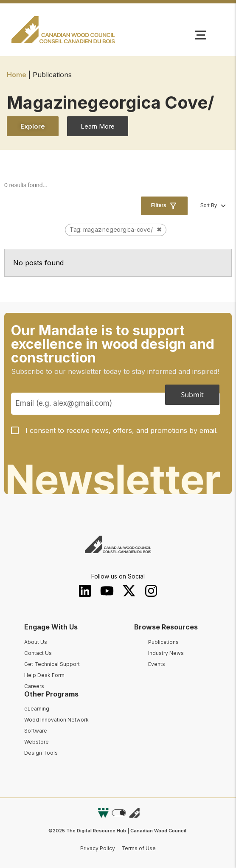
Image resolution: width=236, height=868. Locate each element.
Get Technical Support (52, 664)
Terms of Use (139, 848)
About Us (36, 642)
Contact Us (38, 653)
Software (36, 731)
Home (17, 75)
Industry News (166, 653)
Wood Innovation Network (56, 720)
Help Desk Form (44, 675)
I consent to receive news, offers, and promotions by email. (122, 430)
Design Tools (41, 753)
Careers (34, 686)
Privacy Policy (98, 848)
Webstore (37, 742)
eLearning (37, 709)
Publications (163, 642)
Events (157, 664)
